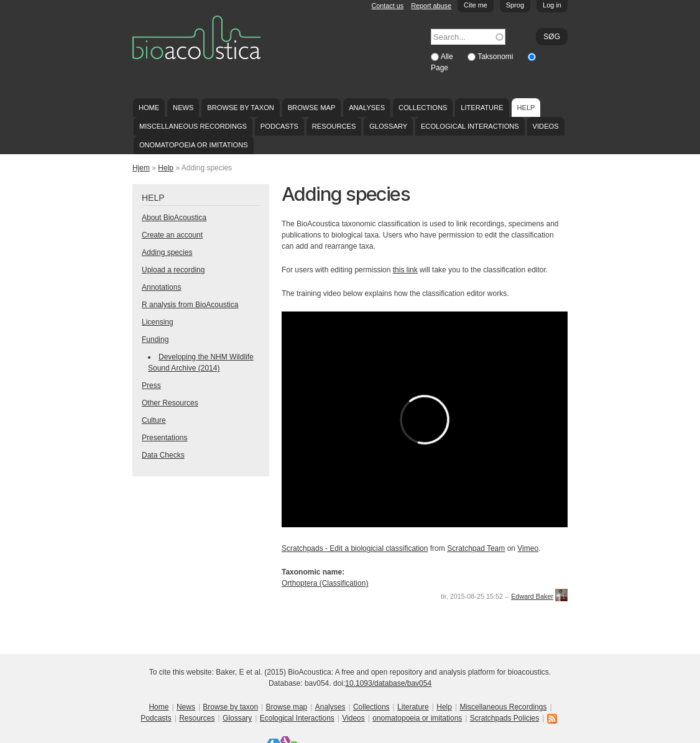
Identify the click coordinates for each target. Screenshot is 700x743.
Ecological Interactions (470, 126)
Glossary (388, 126)
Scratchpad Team (476, 548)
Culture (154, 420)
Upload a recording (173, 270)
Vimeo (528, 548)
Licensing (158, 322)
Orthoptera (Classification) (325, 583)
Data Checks (163, 455)
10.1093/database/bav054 (388, 683)
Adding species (167, 252)
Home (149, 108)
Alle (448, 57)
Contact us (388, 6)
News (183, 108)
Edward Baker (532, 596)
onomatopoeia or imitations (194, 145)
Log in (552, 5)
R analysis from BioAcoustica (190, 305)
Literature (482, 108)
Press (151, 385)
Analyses (367, 108)
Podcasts (279, 126)
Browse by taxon (241, 108)
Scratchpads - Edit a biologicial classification (355, 548)
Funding (155, 339)
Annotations (161, 287)
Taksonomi (496, 57)
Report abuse (431, 6)
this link (405, 270)
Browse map (312, 108)
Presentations (164, 438)
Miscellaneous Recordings (193, 126)
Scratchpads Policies (504, 718)
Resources (334, 126)
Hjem (141, 168)
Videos (546, 126)
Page (440, 68)
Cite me (476, 5)
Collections (423, 108)
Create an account (172, 235)
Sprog (515, 5)
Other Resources (170, 403)
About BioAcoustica (174, 218)
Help (526, 108)
